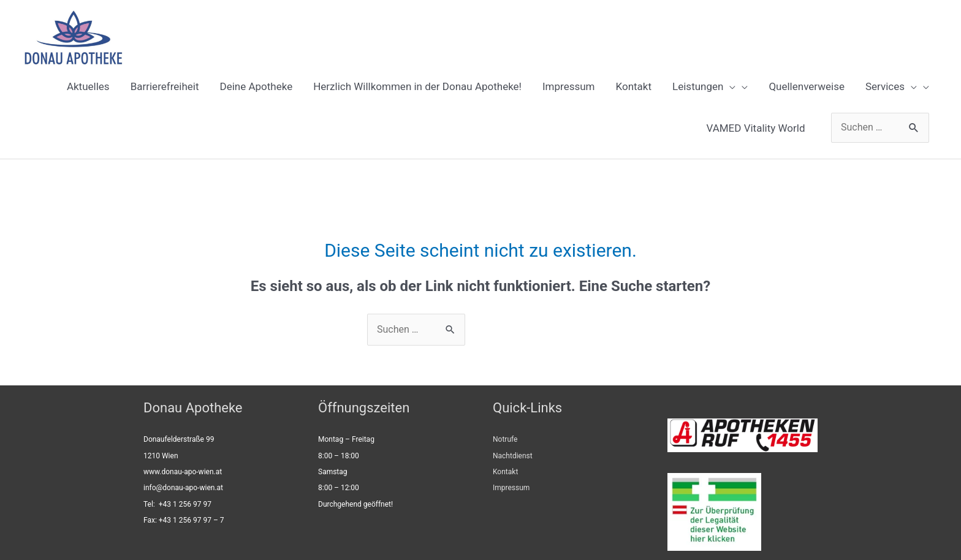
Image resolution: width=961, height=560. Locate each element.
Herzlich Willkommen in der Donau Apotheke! (417, 86)
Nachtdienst (513, 456)
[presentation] (729, 86)
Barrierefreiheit (165, 86)
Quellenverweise (807, 86)
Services (891, 86)
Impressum (569, 86)
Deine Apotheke (256, 86)
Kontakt (634, 86)
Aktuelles (88, 86)
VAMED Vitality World (755, 128)
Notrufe (505, 439)
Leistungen (704, 86)
